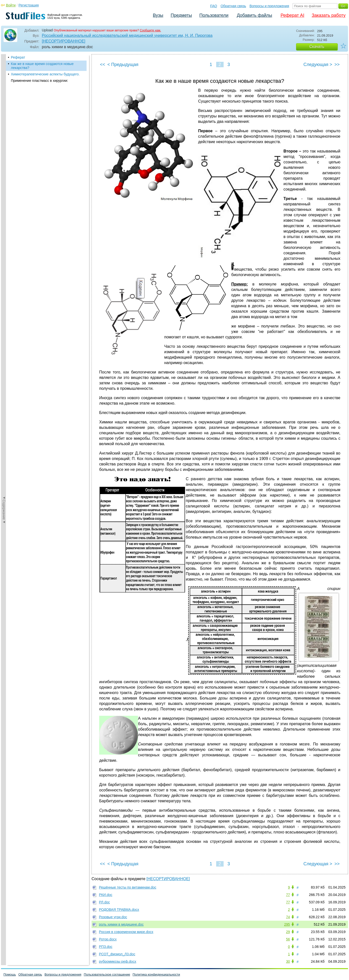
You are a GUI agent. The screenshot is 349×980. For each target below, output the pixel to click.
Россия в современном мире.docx (126, 932)
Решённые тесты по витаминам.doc (128, 887)
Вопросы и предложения (269, 6)
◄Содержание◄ (4, 141)
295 (287, 924)
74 (288, 917)
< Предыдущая (123, 65)
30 (288, 961)
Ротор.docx (108, 939)
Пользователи (214, 15)
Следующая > (318, 65)
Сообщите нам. (150, 30)
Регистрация (29, 5)
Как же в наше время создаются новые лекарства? (42, 66)
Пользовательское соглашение (107, 974)
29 (288, 932)
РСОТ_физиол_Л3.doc (117, 954)
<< (103, 65)
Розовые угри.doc (113, 917)
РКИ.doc (106, 895)
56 (288, 939)
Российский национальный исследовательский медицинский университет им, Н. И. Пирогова (127, 35)
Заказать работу (329, 15)
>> (337, 65)
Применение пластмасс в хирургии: (39, 81)
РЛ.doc (104, 902)
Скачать (317, 47)
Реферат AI (292, 15)
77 (288, 895)
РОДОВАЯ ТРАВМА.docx (119, 910)
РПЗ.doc (106, 947)
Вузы (158, 15)
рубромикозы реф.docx (118, 961)
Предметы (181, 15)
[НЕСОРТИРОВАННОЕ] (64, 41)
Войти (11, 5)
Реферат (18, 57)
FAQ (214, 6)
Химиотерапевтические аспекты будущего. (45, 74)
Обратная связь (233, 6)
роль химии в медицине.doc (121, 924)
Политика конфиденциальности (156, 974)
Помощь (10, 974)
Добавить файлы (254, 15)
